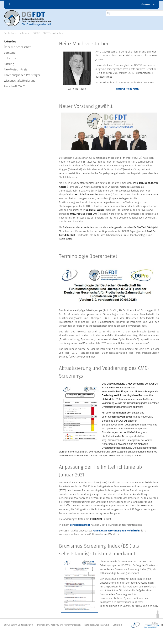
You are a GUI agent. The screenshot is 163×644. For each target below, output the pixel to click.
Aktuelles (58, 33)
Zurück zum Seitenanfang (18, 625)
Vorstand (10, 53)
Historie (11, 58)
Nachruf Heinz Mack (127, 89)
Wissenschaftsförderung (20, 81)
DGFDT (36, 33)
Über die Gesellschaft (18, 47)
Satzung (9, 64)
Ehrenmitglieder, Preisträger (22, 75)
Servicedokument (80, 525)
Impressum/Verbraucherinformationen (59, 625)
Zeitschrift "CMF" (14, 86)
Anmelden (149, 4)
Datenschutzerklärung (97, 625)
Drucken (117, 625)
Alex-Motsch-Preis (16, 69)
